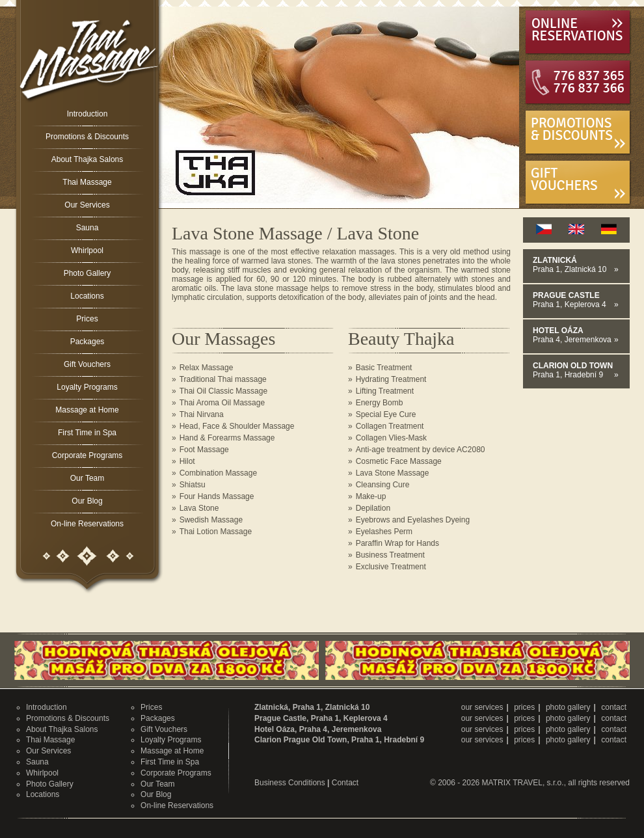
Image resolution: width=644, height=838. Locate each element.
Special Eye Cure (386, 414)
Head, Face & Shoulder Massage (237, 426)
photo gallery (568, 707)
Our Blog (87, 501)
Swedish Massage (211, 520)
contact (614, 707)
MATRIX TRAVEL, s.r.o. (523, 783)
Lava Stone (199, 508)
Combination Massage (218, 473)
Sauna (87, 228)
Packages (87, 342)
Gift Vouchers (87, 364)
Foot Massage (204, 450)
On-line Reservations (87, 524)
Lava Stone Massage (393, 473)
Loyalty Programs (87, 387)
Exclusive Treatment (391, 567)
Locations (87, 296)
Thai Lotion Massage (216, 532)
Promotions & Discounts (87, 137)
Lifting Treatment (385, 391)
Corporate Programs (87, 455)
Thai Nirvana (202, 414)
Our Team (87, 478)
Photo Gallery (87, 273)
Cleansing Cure (383, 485)
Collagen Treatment (390, 426)
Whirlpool (87, 250)
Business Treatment (390, 555)
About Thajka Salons (87, 159)
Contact (345, 783)
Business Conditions (290, 783)
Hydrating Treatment (391, 379)
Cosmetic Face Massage (399, 461)
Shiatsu (193, 485)
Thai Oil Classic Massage (223, 391)
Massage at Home (87, 410)
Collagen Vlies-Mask (391, 438)
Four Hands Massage (217, 496)
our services (482, 707)
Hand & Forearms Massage (227, 438)
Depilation (373, 508)
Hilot (187, 461)
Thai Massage (87, 182)
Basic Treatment (384, 368)
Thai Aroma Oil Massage (222, 403)
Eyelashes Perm (384, 532)
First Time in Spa (87, 433)
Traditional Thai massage (223, 379)
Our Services (87, 205)
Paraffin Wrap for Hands (397, 543)
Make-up (371, 496)
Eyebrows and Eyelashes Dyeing (413, 520)
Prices (87, 319)
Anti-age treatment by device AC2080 (421, 450)
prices (524, 707)
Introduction (87, 114)
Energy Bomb (380, 403)
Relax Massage (207, 368)
